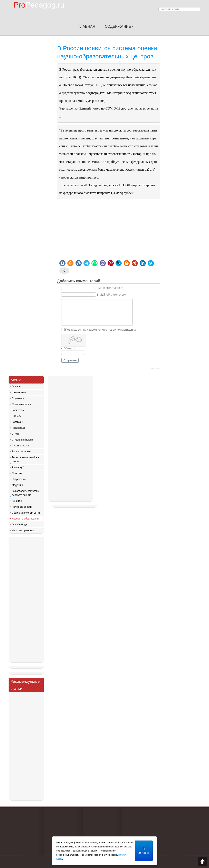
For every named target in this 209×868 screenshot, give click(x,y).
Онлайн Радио (20, 525)
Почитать (17, 473)
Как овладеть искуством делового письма (26, 493)
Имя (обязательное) (110, 288)
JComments (155, 368)
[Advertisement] (109, 230)
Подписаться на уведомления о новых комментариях (100, 330)
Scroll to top (202, 861)
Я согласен (144, 851)
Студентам (18, 398)
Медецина (18, 485)
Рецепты (17, 501)
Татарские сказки (22, 452)
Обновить (69, 349)
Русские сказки (20, 446)
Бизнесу (16, 416)
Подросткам (19, 479)
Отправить (70, 360)
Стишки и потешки (22, 440)
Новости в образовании (25, 519)
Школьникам (19, 392)
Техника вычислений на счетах (25, 459)
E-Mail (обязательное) (111, 295)
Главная (17, 387)
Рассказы (17, 422)
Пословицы (18, 428)
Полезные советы (22, 507)
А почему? (18, 467)
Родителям (18, 410)
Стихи (15, 434)
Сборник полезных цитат (26, 513)
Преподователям (22, 404)
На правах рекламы (23, 530)
